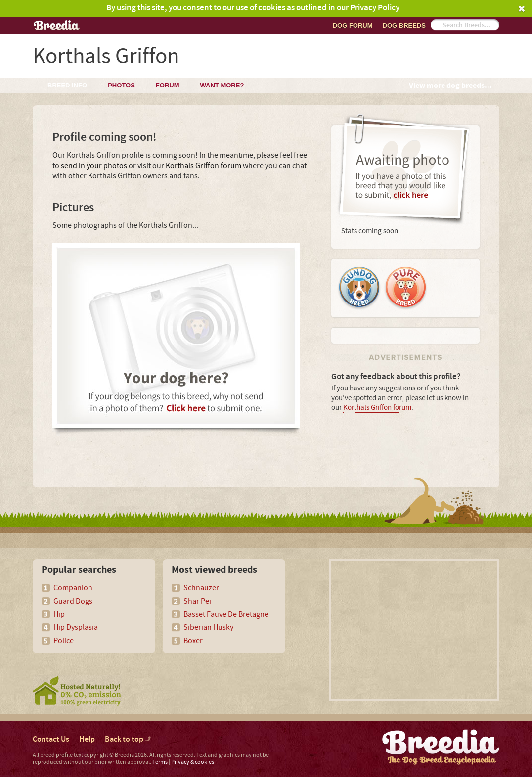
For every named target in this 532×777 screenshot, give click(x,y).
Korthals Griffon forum (203, 166)
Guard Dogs (73, 601)
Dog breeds (404, 25)
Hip (59, 614)
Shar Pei (197, 601)
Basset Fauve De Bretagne (226, 614)
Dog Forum (353, 25)
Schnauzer (201, 588)
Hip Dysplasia (76, 627)
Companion (73, 588)
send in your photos (94, 166)
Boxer (193, 641)
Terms (160, 762)
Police (64, 641)
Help (87, 740)
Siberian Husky (208, 627)
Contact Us (51, 740)
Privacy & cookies (193, 762)
